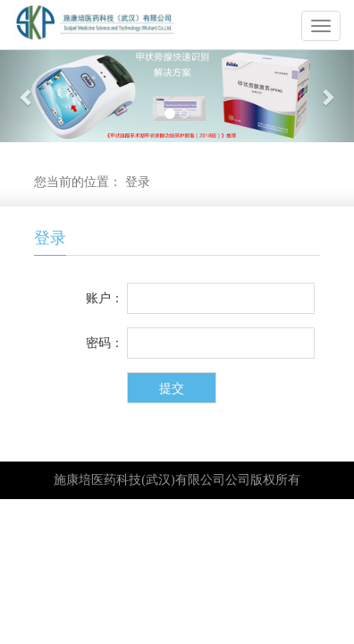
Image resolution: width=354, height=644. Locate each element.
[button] (26, 96)
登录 (138, 182)
